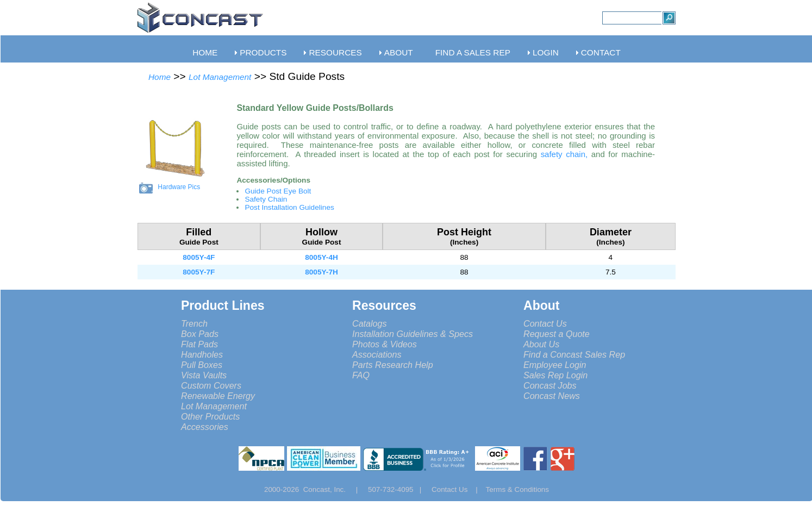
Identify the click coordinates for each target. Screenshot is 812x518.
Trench (194, 323)
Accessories (205, 427)
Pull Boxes (202, 365)
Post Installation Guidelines (289, 207)
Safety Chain (266, 199)
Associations (377, 354)
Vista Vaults (204, 375)
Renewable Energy (218, 396)
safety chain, (566, 154)
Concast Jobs (550, 385)
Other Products (210, 416)
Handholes (202, 354)
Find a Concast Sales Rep (574, 354)
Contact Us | (459, 489)
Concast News (552, 396)
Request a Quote (557, 334)
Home (160, 77)
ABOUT (399, 52)
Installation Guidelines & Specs (413, 334)
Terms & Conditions (518, 489)
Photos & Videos (385, 344)
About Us (541, 344)
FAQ (361, 375)
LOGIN (546, 52)
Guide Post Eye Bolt (278, 191)
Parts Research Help (393, 365)
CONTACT (601, 52)
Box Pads (200, 334)
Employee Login (555, 365)
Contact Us (545, 323)
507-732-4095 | (399, 489)
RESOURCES (335, 52)
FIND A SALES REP (473, 52)
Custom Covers (211, 385)
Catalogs (370, 323)
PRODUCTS (263, 52)
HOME (205, 52)
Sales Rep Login (555, 375)
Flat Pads (199, 344)
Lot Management (220, 77)
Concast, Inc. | (333, 489)
